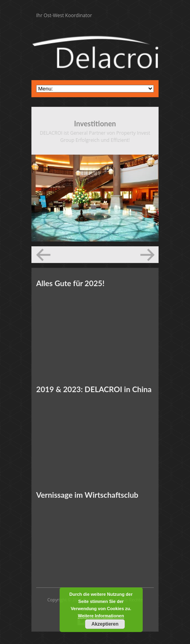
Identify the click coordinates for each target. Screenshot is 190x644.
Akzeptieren (105, 624)
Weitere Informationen (101, 616)
